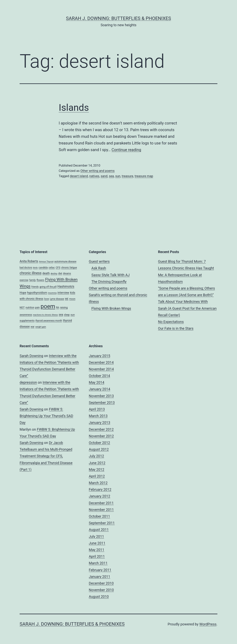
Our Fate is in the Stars (176, 328)
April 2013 (97, 409)
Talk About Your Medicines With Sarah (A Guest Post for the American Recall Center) (187, 308)
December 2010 (101, 583)
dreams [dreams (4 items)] (67, 273)
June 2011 (97, 543)
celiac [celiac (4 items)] (52, 268)
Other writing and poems (98, 171)
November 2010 (101, 590)
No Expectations (171, 322)
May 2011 (97, 550)
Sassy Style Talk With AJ (110, 275)
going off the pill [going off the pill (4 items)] (48, 287)
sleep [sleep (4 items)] (67, 315)
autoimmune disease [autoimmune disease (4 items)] (65, 262)
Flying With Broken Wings (111, 308)
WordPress (208, 624)
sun (118, 176)
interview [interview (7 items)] (63, 293)
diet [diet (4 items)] (60, 273)
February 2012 (100, 489)
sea (111, 176)
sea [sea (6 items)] (61, 315)
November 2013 (101, 396)
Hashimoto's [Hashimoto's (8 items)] (66, 286)
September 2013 (102, 403)
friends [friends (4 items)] (35, 287)
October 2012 (99, 443)
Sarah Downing (31, 356)
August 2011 (99, 530)
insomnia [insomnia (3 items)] (52, 293)
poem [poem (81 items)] (48, 306)
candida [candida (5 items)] (43, 267)
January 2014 (99, 389)
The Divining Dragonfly (109, 282)
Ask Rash (99, 268)
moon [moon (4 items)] (72, 299)
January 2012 (99, 496)
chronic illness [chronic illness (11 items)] (31, 273)
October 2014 (99, 376)
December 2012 (101, 429)
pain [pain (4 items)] (38, 308)
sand (104, 176)
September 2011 (102, 523)
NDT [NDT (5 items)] (22, 307)
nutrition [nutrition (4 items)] (30, 308)
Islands (74, 108)
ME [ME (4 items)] (67, 299)
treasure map (144, 176)
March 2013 (98, 416)
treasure (128, 176)
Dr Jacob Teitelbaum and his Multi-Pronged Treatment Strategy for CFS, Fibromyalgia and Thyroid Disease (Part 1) (46, 456)
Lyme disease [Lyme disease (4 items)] (57, 299)
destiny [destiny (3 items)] (54, 274)
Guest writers (99, 261)
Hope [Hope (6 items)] (23, 293)
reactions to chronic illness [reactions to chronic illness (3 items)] (45, 315)
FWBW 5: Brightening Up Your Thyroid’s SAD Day (46, 416)
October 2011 (99, 516)
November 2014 (101, 369)
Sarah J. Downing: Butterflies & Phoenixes (119, 18)
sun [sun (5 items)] (73, 315)
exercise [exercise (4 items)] (24, 280)
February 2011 (100, 570)
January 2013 (99, 423)
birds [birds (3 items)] (35, 268)
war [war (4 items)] (33, 327)
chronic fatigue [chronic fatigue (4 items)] (69, 268)
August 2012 (99, 449)
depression (28, 382)
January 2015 (99, 356)
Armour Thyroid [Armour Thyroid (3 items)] (46, 262)
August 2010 (99, 597)
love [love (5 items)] (46, 299)
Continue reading (126, 150)
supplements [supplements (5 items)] (27, 321)
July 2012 (96, 456)
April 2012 (97, 476)
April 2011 (97, 556)
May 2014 (97, 382)
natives (94, 176)
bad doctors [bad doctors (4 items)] (26, 268)
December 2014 (101, 362)
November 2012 (101, 436)
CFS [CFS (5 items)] (58, 267)
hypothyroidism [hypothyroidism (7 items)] (37, 293)
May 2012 (97, 469)
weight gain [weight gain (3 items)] (41, 327)
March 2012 (98, 483)
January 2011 (99, 577)
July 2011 (96, 536)
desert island (79, 176)
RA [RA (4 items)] (58, 308)
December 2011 (101, 503)
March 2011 (98, 563)
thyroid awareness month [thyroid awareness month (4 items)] (49, 321)
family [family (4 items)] (32, 280)
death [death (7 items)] (46, 273)
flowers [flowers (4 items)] (40, 280)
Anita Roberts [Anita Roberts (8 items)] (29, 261)
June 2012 (97, 463)
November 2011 (101, 510)
